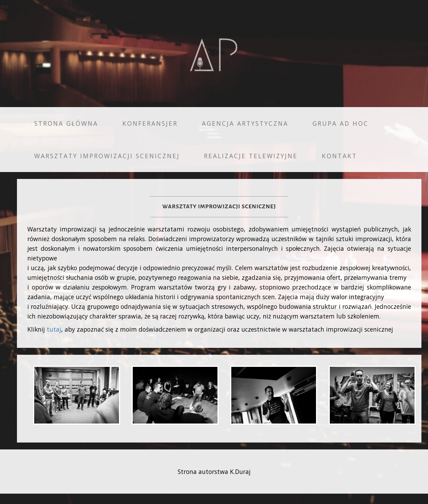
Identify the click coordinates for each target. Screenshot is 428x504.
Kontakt (339, 156)
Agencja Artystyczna (245, 123)
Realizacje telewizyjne (251, 156)
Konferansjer (150, 123)
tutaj (54, 329)
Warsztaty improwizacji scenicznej (107, 156)
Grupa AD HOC (341, 123)
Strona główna (66, 123)
